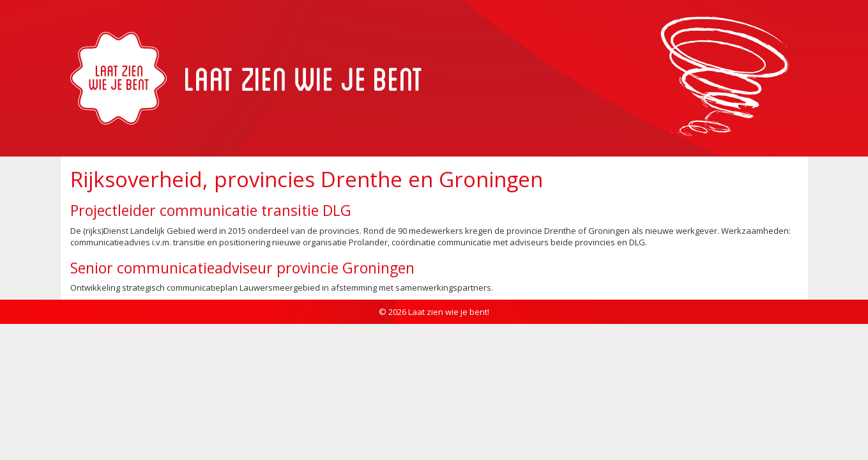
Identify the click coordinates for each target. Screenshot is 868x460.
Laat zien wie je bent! (449, 312)
